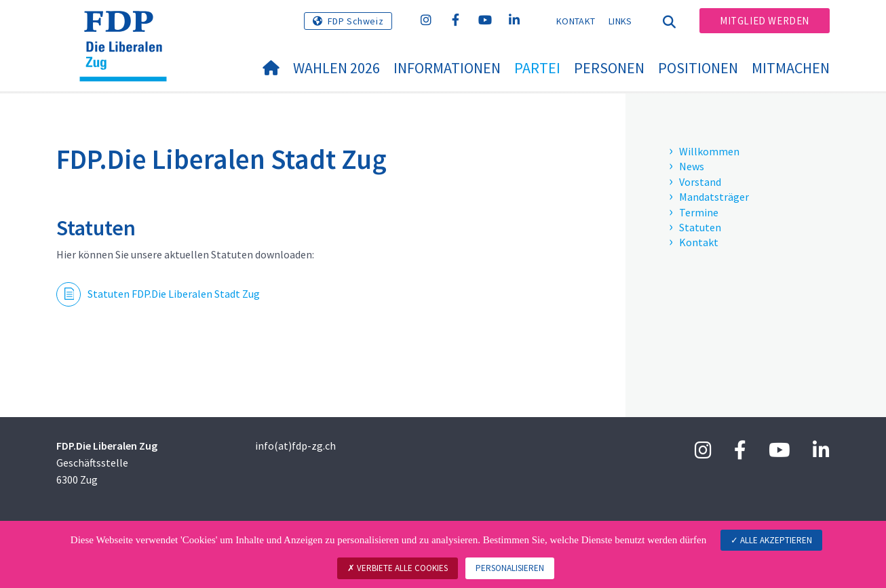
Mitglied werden (765, 21)
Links (620, 21)
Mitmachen (791, 68)
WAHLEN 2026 (336, 68)
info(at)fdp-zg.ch (295, 446)
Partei (537, 68)
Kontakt (576, 21)
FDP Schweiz (356, 21)
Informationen (447, 68)
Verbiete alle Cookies (398, 568)
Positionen (698, 68)
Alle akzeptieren (771, 540)
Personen (609, 68)
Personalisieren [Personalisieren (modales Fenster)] (510, 568)
